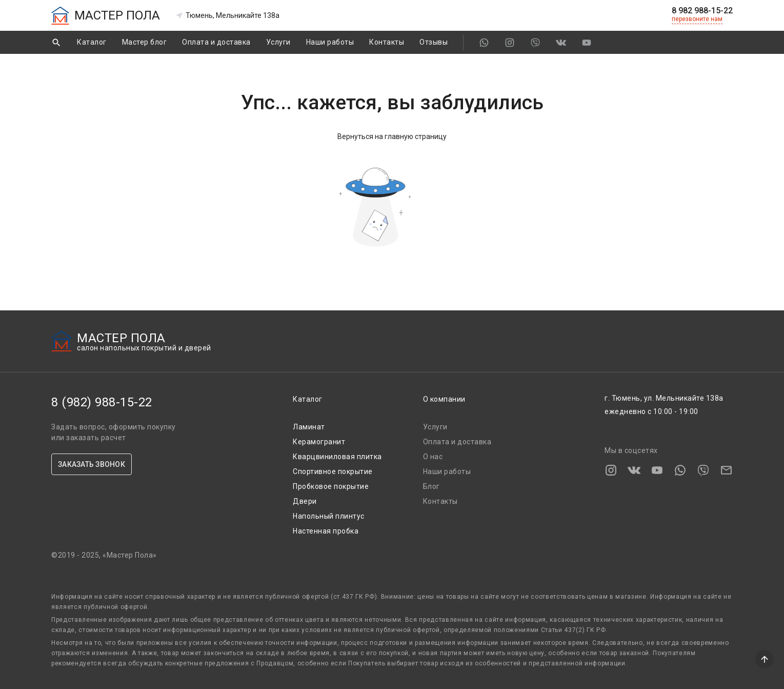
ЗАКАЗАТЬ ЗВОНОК (92, 464)
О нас (433, 457)
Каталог (92, 42)
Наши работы (330, 42)
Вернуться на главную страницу (392, 136)
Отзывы (434, 42)
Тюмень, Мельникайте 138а (227, 15)
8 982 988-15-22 (702, 11)
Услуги (278, 42)
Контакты (387, 42)
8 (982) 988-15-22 (102, 402)
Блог (431, 486)
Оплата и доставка (216, 42)
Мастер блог (145, 42)
